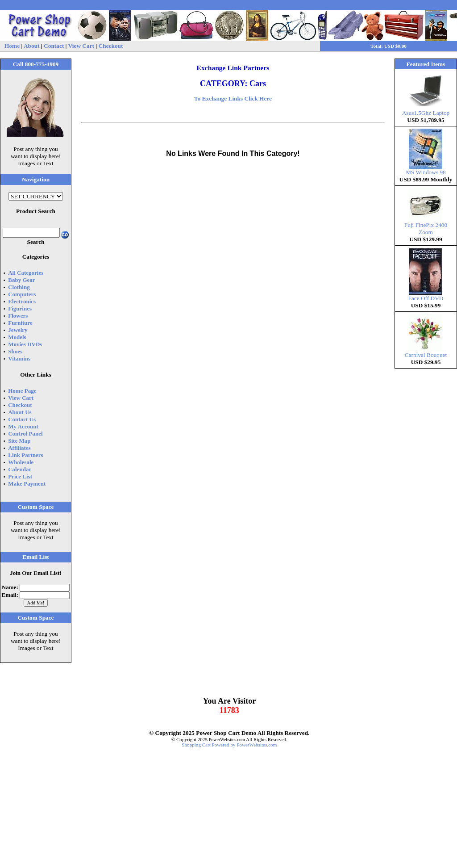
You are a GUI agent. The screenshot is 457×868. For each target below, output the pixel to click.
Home (12, 46)
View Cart (81, 46)
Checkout (111, 46)
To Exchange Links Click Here (233, 99)
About (32, 46)
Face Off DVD (426, 296)
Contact (54, 46)
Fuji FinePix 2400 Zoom (426, 226)
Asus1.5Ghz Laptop (426, 110)
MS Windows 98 (426, 170)
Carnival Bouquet (426, 352)
